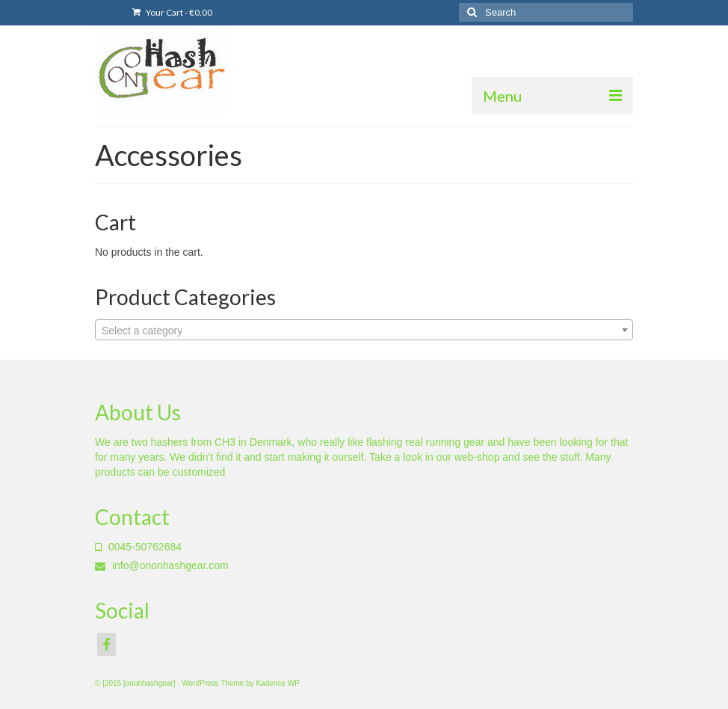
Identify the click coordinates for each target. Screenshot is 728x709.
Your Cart (172, 12)
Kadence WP (277, 683)
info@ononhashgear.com (162, 565)
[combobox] (364, 330)
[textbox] (364, 331)
